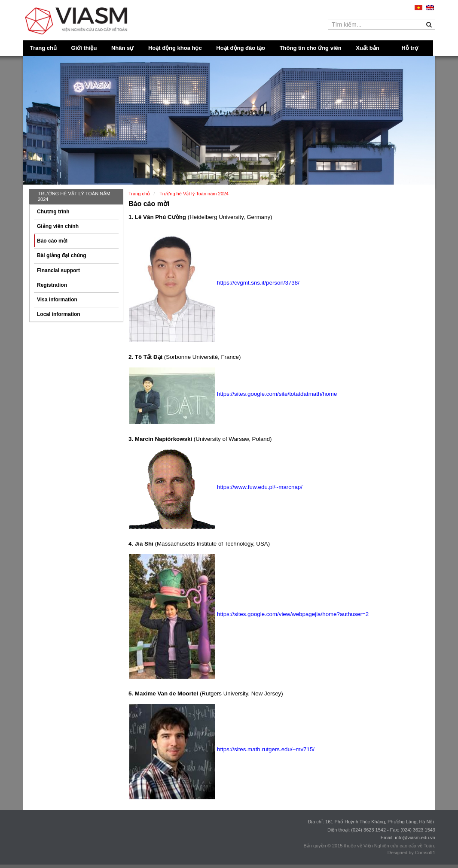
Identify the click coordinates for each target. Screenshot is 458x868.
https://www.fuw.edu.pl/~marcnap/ (260, 487)
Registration (52, 285)
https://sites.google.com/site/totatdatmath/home (277, 394)
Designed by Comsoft (410, 853)
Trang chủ (43, 48)
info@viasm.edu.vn (415, 838)
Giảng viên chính (58, 226)
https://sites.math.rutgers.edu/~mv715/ (266, 749)
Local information (59, 314)
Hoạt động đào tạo (241, 48)
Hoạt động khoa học (175, 48)
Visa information (57, 300)
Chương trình (53, 212)
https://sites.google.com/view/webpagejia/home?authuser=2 (293, 614)
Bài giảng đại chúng (62, 255)
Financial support (58, 270)
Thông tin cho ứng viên (311, 48)
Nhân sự (122, 48)
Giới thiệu (84, 48)
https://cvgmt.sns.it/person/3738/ (258, 283)
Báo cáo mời (52, 241)
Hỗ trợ (410, 48)
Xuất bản (367, 48)
